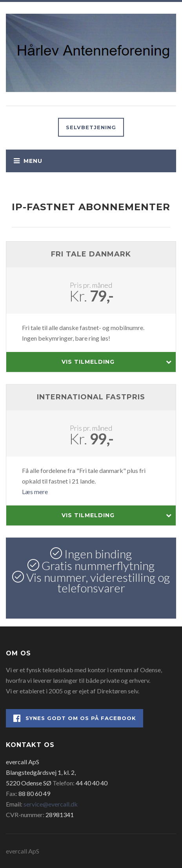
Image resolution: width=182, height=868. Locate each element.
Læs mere (35, 492)
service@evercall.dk (51, 804)
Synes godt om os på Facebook (75, 718)
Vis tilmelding (117, 362)
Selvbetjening (91, 127)
